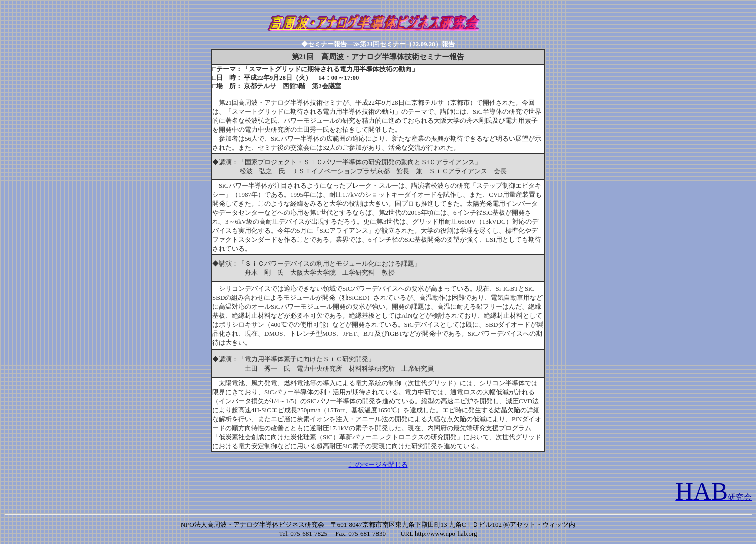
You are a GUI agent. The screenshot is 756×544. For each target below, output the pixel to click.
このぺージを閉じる (378, 465)
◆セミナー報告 (327, 44)
